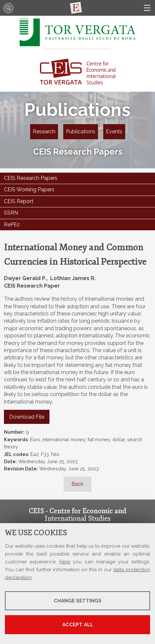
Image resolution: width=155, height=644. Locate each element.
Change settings (78, 601)
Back (77, 484)
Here (65, 562)
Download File (27, 417)
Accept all (78, 625)
